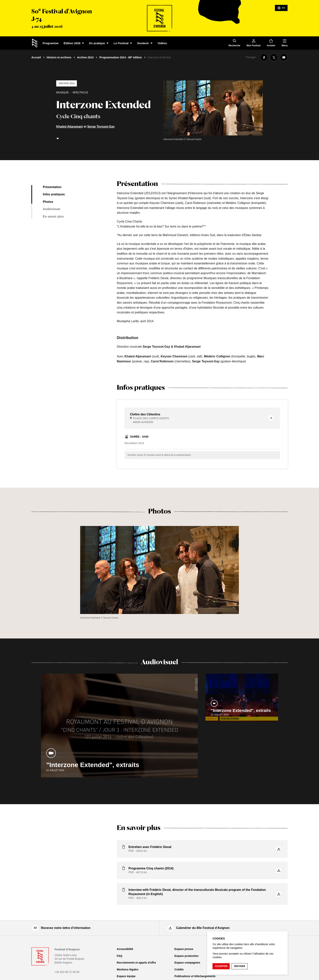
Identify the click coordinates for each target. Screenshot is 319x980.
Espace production (186, 956)
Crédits (179, 969)
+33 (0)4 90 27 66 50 (67, 972)
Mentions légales (128, 969)
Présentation (52, 187)
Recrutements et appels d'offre (136, 963)
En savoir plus (53, 216)
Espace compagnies (187, 963)
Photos (48, 202)
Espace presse (184, 949)
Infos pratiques (54, 194)
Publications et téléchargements (195, 976)
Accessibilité (125, 949)
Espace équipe (126, 976)
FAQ (120, 956)
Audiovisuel (52, 209)
